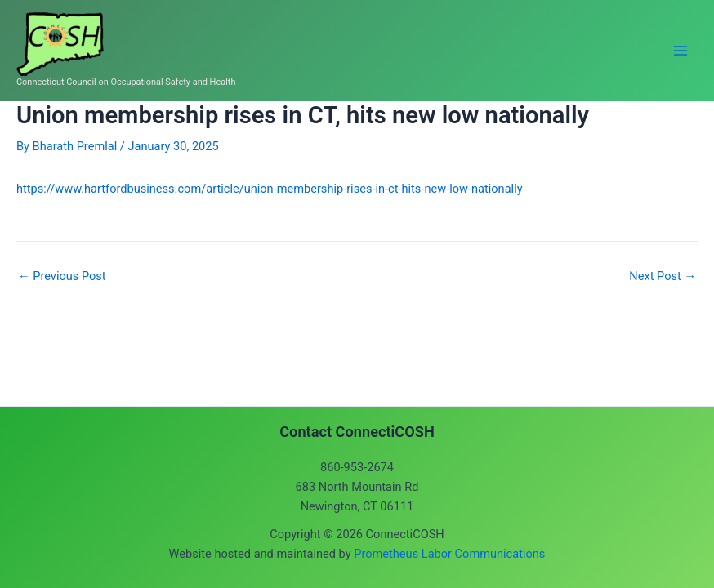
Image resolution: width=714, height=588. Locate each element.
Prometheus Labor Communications (449, 554)
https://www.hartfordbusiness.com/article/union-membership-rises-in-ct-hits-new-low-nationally (270, 189)
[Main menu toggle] (681, 51)
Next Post (663, 276)
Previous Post (62, 276)
